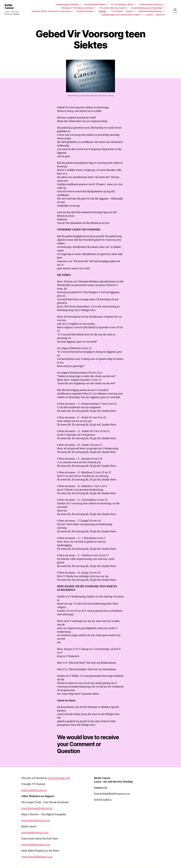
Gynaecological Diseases (67, 4)
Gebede (102, 11)
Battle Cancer (9, 7)
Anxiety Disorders (85, 11)
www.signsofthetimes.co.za (37, 857)
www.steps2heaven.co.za (36, 820)
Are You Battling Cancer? (122, 4)
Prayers (130, 11)
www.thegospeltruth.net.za (37, 808)
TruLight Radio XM (59, 778)
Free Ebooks (117, 11)
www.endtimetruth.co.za (36, 845)
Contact (149, 15)
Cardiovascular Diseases (151, 4)
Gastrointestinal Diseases (150, 11)
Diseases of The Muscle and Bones (78, 8)
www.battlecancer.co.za (35, 833)
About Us (160, 15)
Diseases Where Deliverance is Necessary (52, 11)
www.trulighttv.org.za (34, 790)
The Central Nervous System (113, 8)
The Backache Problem (95, 4)
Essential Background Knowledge (147, 8)
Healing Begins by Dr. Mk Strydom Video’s (121, 15)
